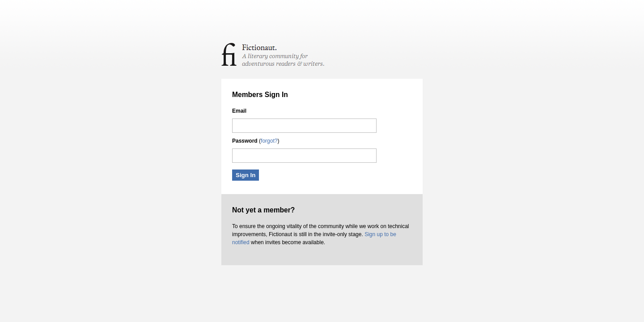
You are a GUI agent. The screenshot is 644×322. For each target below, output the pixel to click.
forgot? (269, 141)
